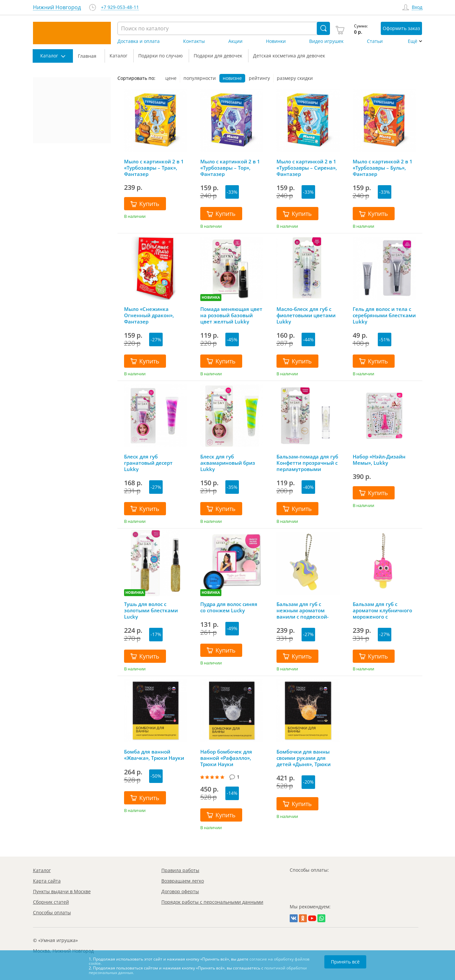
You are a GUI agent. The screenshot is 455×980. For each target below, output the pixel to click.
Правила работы (180, 870)
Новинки (276, 41)
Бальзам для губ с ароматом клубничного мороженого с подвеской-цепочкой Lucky (382, 610)
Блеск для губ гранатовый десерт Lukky (148, 463)
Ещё (413, 41)
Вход (417, 7)
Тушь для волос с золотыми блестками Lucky (151, 610)
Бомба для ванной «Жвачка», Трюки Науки (154, 755)
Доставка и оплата (139, 41)
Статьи (375, 41)
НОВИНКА (211, 297)
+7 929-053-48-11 (120, 7)
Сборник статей (51, 902)
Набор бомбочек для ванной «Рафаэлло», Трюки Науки (226, 758)
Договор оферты (180, 891)
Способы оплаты (52, 912)
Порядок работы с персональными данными (212, 902)
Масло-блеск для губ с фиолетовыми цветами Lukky (306, 315)
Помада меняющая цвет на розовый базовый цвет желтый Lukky (231, 315)
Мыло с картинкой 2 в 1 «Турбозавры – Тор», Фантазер (230, 168)
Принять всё (345, 962)
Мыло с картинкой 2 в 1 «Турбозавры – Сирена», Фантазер (307, 168)
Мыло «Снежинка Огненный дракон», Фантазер (149, 315)
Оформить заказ (401, 28)
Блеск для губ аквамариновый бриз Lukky (228, 463)
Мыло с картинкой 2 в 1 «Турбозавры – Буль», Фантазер (383, 168)
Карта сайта (47, 881)
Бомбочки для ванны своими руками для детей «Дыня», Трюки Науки (304, 758)
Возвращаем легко (183, 881)
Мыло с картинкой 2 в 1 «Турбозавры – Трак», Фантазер (154, 168)
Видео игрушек (326, 41)
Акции (235, 41)
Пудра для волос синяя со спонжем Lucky (229, 607)
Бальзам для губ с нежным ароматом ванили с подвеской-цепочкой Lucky (303, 610)
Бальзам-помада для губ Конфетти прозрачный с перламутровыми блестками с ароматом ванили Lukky (307, 463)
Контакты (194, 41)
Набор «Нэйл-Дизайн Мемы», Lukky (379, 460)
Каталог (42, 870)
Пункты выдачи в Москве (62, 891)
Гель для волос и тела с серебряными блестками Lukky (384, 315)
